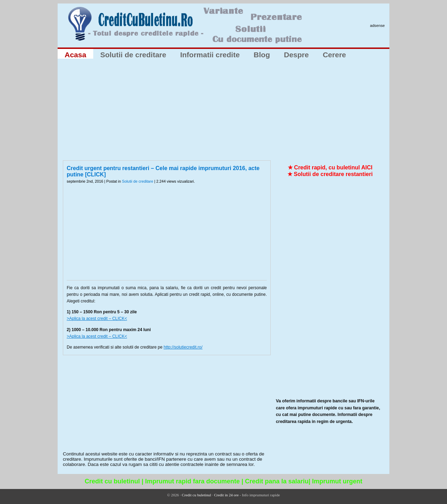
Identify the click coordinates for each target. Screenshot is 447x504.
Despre (296, 55)
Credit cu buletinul (197, 495)
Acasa (75, 55)
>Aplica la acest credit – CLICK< (97, 319)
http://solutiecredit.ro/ (183, 347)
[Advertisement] (223, 111)
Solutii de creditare (133, 55)
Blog (262, 55)
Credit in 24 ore (226, 495)
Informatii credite (210, 55)
